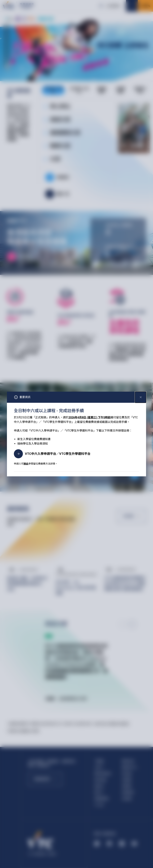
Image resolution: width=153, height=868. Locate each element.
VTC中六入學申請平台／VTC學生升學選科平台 (52, 454)
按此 (26, 464)
